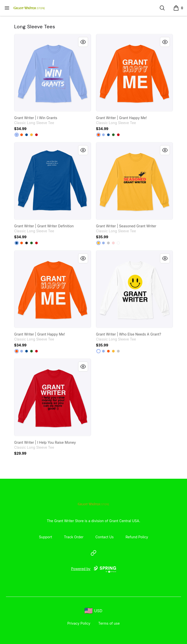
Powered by (93, 569)
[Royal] (27, 135)
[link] (53, 73)
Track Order (74, 537)
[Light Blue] (17, 135)
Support (46, 537)
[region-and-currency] (93, 611)
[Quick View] (83, 42)
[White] (118, 243)
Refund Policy (137, 537)
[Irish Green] (113, 135)
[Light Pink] (113, 243)
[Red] (36, 135)
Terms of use (109, 623)
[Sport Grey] (108, 243)
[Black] (27, 243)
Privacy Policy (79, 623)
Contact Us (105, 537)
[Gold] (31, 135)
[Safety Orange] (22, 135)
